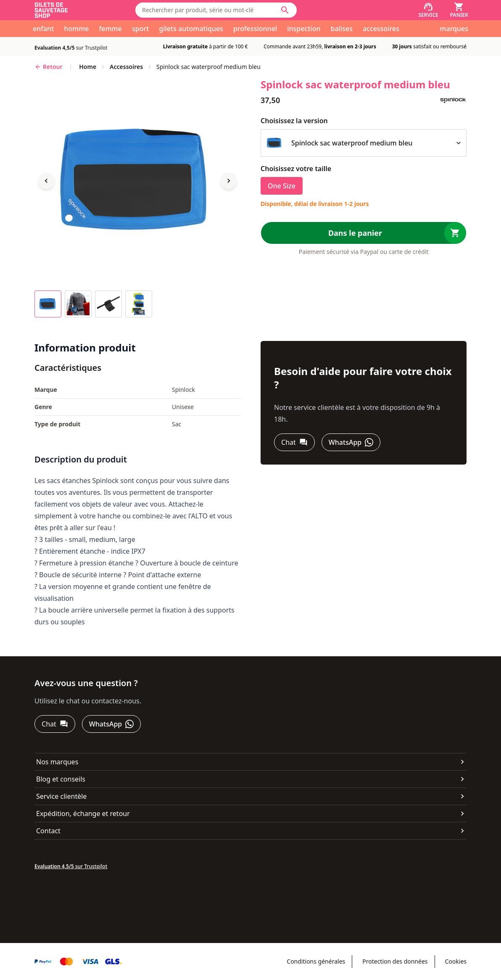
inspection (304, 29)
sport (140, 29)
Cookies (456, 961)
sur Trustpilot (71, 48)
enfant (43, 29)
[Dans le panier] (364, 233)
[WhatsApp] (351, 442)
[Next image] (229, 181)
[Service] (428, 10)
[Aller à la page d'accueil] (78, 10)
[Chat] (294, 442)
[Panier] (459, 10)
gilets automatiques (191, 29)
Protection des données (395, 961)
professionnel (255, 29)
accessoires (381, 29)
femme (111, 29)
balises (342, 29)
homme (76, 29)
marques (454, 29)
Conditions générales (316, 961)
